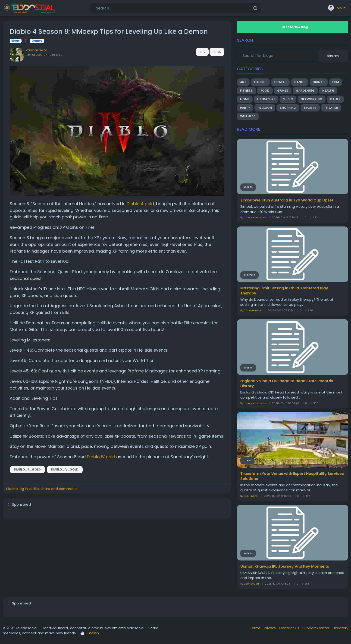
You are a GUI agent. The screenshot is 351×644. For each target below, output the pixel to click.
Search (333, 56)
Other (335, 99)
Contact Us (290, 628)
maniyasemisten (255, 217)
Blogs (16, 41)
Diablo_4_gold (27, 469)
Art (243, 82)
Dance (300, 82)
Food (265, 91)
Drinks (319, 82)
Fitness (246, 91)
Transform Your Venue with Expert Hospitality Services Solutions (292, 476)
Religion (265, 108)
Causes (260, 82)
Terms (256, 628)
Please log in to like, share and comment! (42, 489)
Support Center (316, 628)
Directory (340, 628)
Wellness (248, 116)
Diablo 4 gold (140, 204)
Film (336, 82)
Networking (312, 99)
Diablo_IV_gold (65, 469)
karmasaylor (36, 50)
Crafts (280, 82)
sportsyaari (251, 584)
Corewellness (253, 310)
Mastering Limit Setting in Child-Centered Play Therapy (284, 291)
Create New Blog (292, 27)
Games (37, 41)
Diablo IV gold (101, 457)
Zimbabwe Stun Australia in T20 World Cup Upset (287, 200)
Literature (266, 99)
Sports (310, 108)
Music (288, 99)
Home (245, 99)
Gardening (305, 91)
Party (245, 108)
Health (328, 91)
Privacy (270, 628)
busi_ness (251, 496)
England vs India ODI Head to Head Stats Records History (287, 384)
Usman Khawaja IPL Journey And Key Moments (285, 567)
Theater (331, 108)
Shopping (288, 108)
